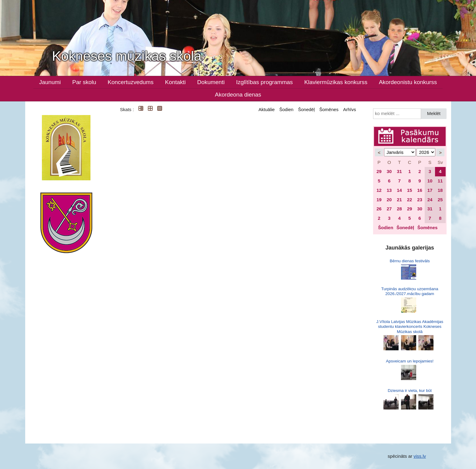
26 (379, 209)
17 (430, 190)
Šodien (286, 109)
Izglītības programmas (265, 82)
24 (430, 200)
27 (389, 209)
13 (389, 190)
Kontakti (175, 82)
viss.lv (420, 456)
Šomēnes (329, 109)
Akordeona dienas (238, 95)
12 (379, 190)
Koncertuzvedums (131, 82)
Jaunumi (50, 82)
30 (389, 171)
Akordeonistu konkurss (408, 82)
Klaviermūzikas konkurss (336, 82)
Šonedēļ (306, 109)
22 (410, 200)
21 (399, 200)
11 (440, 181)
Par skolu (84, 82)
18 (440, 190)
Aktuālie (267, 109)
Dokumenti (211, 82)
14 (399, 190)
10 (430, 181)
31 (399, 171)
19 (379, 200)
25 (440, 200)
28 (399, 209)
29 (379, 171)
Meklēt (434, 113)
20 (389, 200)
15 (410, 190)
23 (420, 200)
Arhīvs (350, 109)
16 (420, 190)
